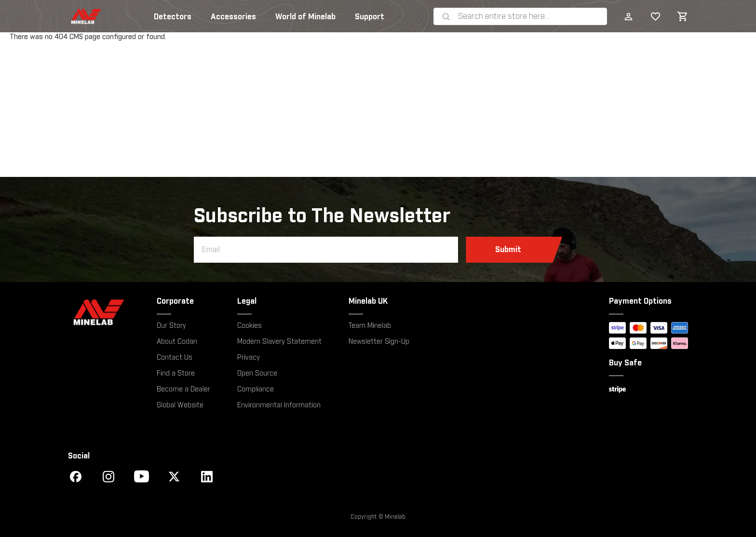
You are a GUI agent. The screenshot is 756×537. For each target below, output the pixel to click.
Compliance (256, 389)
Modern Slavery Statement (279, 342)
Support (370, 17)
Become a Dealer (183, 389)
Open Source (257, 374)
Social (79, 456)
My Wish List (651, 16)
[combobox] (530, 16)
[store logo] (77, 16)
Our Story (171, 326)
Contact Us (175, 358)
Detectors (173, 17)
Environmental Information (279, 405)
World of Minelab (305, 17)
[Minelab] (99, 312)
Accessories (233, 17)
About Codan (177, 342)
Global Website (180, 405)
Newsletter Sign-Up (379, 342)
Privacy (249, 358)
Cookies (250, 326)
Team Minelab (370, 326)
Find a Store (176, 374)
